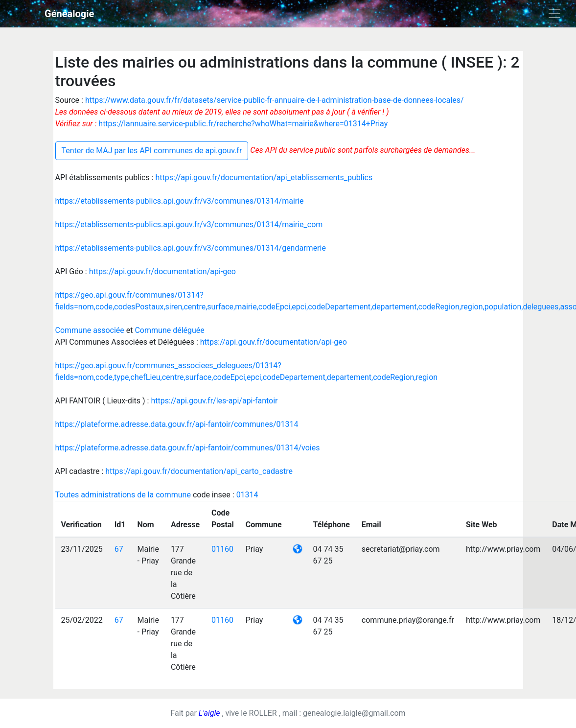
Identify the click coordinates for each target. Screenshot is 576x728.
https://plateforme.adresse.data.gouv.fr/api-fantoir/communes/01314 (177, 424)
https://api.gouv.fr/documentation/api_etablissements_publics (264, 177)
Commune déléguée (169, 330)
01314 (247, 495)
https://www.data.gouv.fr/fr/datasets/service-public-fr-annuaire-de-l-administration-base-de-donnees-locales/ (275, 100)
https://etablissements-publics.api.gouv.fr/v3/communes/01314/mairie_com (189, 224)
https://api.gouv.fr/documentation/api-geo (162, 271)
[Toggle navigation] (554, 14)
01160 (222, 549)
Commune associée (91, 330)
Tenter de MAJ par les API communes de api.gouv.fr (152, 151)
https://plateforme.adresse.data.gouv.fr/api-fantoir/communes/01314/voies (188, 448)
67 (119, 549)
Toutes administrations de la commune (124, 495)
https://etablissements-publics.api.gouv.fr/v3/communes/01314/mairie (180, 201)
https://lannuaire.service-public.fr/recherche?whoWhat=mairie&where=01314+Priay (243, 124)
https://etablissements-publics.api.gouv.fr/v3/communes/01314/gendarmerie (191, 248)
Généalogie (69, 14)
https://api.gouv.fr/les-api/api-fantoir (214, 401)
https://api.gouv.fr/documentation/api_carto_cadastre (199, 471)
